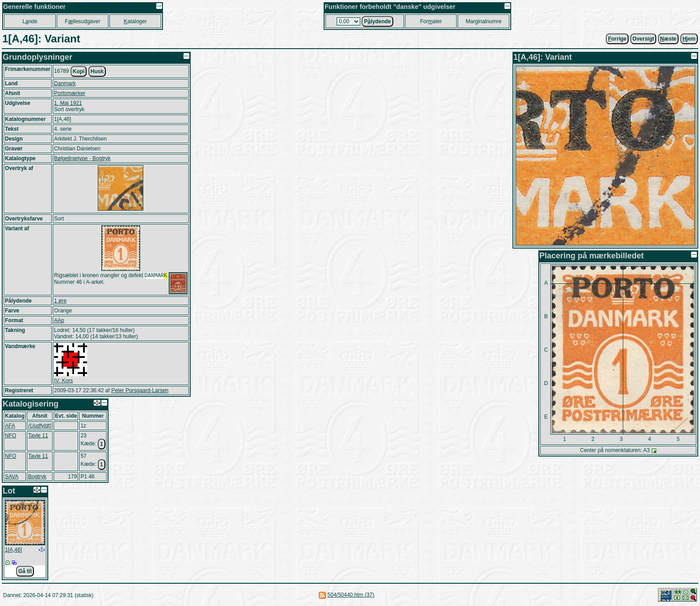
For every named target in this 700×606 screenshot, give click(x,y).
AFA (10, 426)
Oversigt (644, 39)
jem (689, 39)
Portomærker (70, 93)
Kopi (79, 71)
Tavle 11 (38, 436)
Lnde (30, 21)
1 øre (60, 301)
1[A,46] (13, 550)
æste (669, 39)
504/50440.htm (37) (351, 595)
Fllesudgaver (82, 21)
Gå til (25, 571)
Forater (431, 21)
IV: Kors (63, 381)
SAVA (12, 477)
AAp (59, 320)
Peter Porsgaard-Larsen (140, 390)
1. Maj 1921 (68, 103)
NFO (10, 436)
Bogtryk (37, 477)
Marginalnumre (483, 21)
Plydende (377, 21)
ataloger (135, 21)
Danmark (65, 83)
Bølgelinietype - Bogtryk (82, 158)
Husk (97, 71)
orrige (617, 39)
